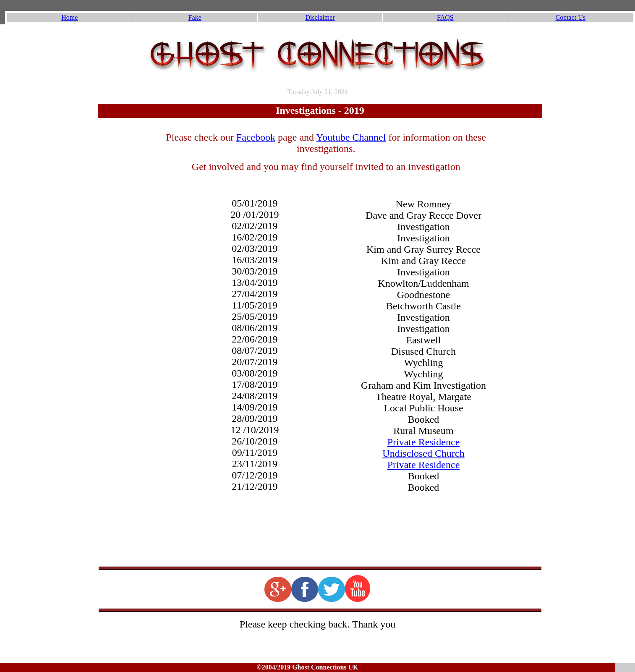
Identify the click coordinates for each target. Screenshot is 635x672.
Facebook (256, 137)
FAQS (445, 17)
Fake (195, 17)
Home (69, 17)
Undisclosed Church (423, 453)
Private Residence (424, 442)
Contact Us (571, 17)
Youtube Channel (351, 137)
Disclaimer (320, 17)
